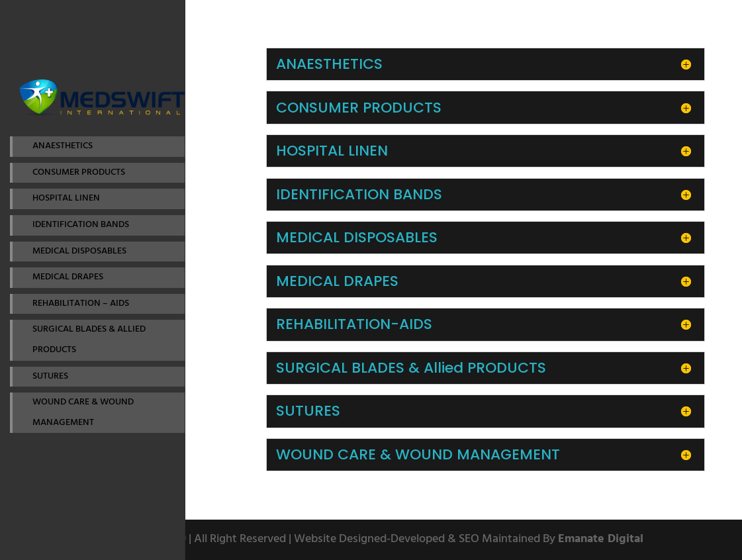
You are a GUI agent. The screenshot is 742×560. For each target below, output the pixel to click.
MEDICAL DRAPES (68, 277)
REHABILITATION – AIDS (81, 303)
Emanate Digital (601, 539)
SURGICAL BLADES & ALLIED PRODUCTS (89, 340)
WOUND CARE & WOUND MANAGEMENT (83, 412)
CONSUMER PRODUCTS (79, 172)
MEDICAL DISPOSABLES (79, 251)
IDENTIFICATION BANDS (81, 225)
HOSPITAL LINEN (66, 198)
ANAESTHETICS (63, 146)
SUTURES (50, 376)
